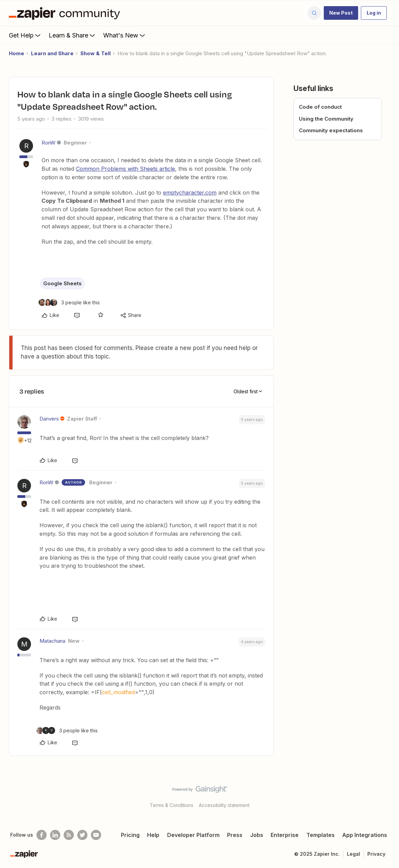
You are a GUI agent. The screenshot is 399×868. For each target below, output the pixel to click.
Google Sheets (62, 283)
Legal (354, 854)
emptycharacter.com (190, 193)
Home (17, 53)
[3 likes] (69, 302)
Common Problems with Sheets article (125, 169)
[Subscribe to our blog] (69, 835)
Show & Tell (95, 53)
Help (153, 835)
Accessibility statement (224, 805)
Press (235, 835)
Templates (321, 835)
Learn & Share (73, 35)
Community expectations (331, 130)
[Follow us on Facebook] (42, 835)
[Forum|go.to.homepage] (66, 13)
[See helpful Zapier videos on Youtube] (96, 835)
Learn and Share (52, 53)
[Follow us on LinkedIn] (55, 835)
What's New (125, 35)
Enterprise (285, 835)
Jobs (257, 835)
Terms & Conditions (172, 805)
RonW (49, 143)
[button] (341, 13)
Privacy (376, 854)
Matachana (52, 641)
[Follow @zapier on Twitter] (82, 835)
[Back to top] (385, 795)
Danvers (49, 419)
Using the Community (326, 119)
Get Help (25, 35)
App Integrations (365, 835)
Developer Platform (193, 835)
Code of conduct (320, 107)
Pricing (130, 835)
